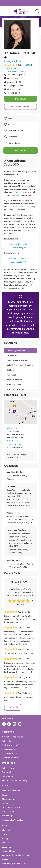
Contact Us (7, 834)
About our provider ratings (15, 72)
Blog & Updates (9, 799)
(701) (28, 65)
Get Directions (14, 440)
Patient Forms (8, 768)
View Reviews (10, 68)
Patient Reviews (15, 143)
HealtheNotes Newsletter (13, 820)
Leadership (7, 847)
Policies (5, 859)
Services (11, 124)
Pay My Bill (7, 772)
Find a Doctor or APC (10, 745)
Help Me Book (8, 776)
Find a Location (8, 749)
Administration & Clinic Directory (16, 855)
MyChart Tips (8, 816)
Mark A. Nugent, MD (19, 244)
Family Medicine (13, 61)
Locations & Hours (16, 131)
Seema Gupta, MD (18, 262)
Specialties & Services (11, 791)
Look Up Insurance (21, 106)
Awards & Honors (9, 851)
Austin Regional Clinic (21, 11)
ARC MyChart (17, 192)
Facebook (4, 724)
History (5, 839)
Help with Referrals (10, 758)
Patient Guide (8, 741)
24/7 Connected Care (11, 807)
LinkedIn (9, 724)
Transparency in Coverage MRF (15, 864)
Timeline (6, 843)
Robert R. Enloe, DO (19, 258)
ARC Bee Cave (12, 78)
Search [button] (37, 11)
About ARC (7, 830)
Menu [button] (4, 11)
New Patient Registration (13, 737)
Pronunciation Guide (6, 58)
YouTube (20, 724)
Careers (5, 795)
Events (5, 803)
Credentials (13, 137)
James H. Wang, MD (19, 248)
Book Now (21, 99)
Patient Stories (8, 812)
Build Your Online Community (15, 780)
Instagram (14, 724)
